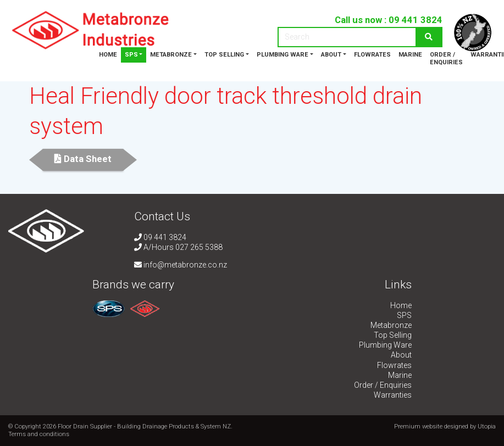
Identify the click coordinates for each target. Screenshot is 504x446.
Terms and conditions (39, 434)
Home (108, 55)
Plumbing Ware (283, 55)
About (331, 55)
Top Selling (224, 55)
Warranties (393, 395)
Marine (410, 55)
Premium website (418, 427)
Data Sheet (83, 159)
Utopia (487, 427)
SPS (131, 55)
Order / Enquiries (446, 58)
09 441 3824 (416, 20)
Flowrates (372, 55)
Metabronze (171, 55)
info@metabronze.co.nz (181, 265)
